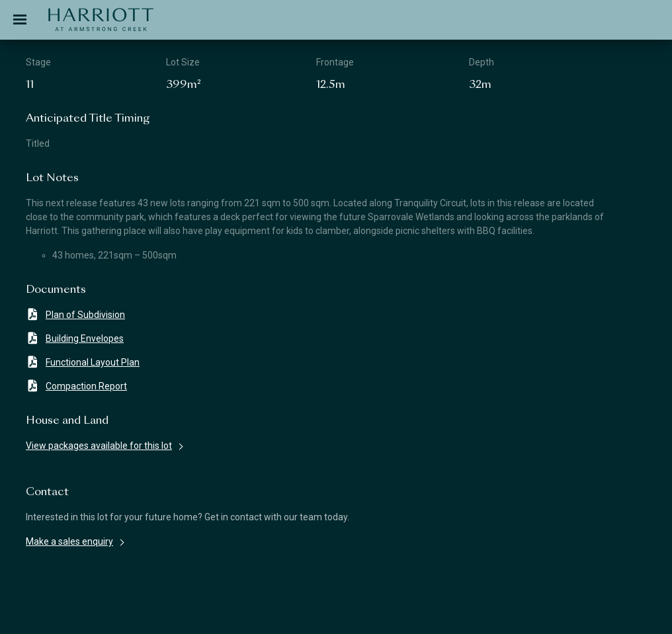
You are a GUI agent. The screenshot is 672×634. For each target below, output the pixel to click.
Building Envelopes (75, 338)
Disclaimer (53, 613)
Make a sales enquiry (69, 541)
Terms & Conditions (257, 613)
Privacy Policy (466, 613)
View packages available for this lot (99, 446)
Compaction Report (76, 386)
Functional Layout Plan (83, 362)
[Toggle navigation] (20, 20)
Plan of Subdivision (75, 314)
